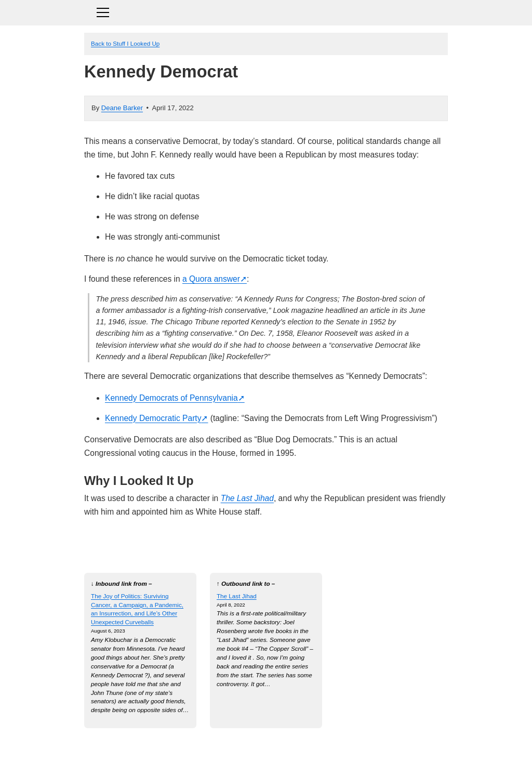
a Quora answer (211, 279)
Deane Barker (122, 108)
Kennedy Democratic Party (153, 418)
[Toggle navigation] (266, 11)
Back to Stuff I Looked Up (125, 43)
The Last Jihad (247, 498)
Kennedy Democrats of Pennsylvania (171, 398)
